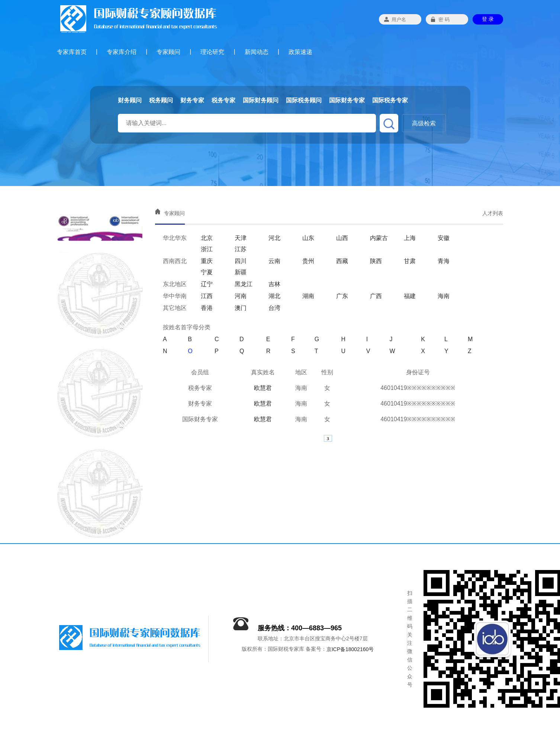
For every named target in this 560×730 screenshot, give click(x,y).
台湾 (274, 308)
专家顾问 (168, 52)
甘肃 (410, 261)
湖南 (308, 296)
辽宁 (207, 284)
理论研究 (212, 52)
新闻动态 (257, 52)
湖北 (274, 296)
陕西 (376, 261)
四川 (241, 261)
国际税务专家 (390, 100)
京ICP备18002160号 (350, 650)
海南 (444, 296)
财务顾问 (130, 100)
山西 (342, 238)
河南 (241, 296)
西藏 (342, 261)
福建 (410, 296)
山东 (308, 238)
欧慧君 (263, 388)
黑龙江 (244, 284)
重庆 (207, 261)
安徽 (444, 238)
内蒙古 (379, 238)
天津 (241, 238)
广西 (376, 296)
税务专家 (223, 100)
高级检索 (424, 123)
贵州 (308, 261)
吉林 (274, 284)
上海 (410, 238)
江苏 (241, 249)
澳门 (241, 308)
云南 (274, 261)
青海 (444, 261)
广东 (342, 296)
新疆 (241, 272)
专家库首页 (72, 52)
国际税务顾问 (304, 100)
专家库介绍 (122, 52)
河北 (274, 238)
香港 (207, 308)
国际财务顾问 (261, 100)
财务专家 (192, 100)
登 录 (488, 19)
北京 (207, 238)
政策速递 (300, 52)
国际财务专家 (347, 100)
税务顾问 (161, 100)
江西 (207, 296)
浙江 (207, 249)
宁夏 (207, 272)
